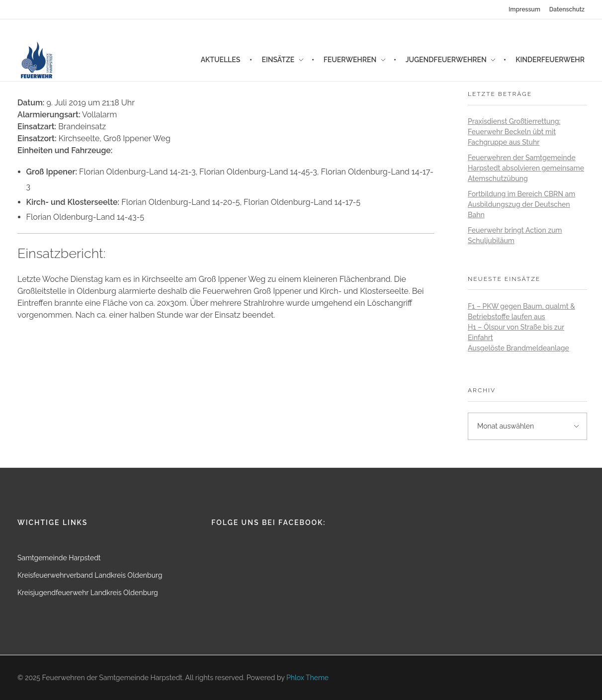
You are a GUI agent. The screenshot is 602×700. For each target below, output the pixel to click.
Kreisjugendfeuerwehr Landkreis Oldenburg (88, 593)
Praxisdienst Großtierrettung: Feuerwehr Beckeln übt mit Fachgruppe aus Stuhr (514, 132)
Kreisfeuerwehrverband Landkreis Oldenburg (90, 575)
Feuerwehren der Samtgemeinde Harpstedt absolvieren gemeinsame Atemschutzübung (526, 168)
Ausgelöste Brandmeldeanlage (518, 348)
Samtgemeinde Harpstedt (59, 558)
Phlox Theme (307, 678)
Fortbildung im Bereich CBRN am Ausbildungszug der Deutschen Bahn (521, 204)
